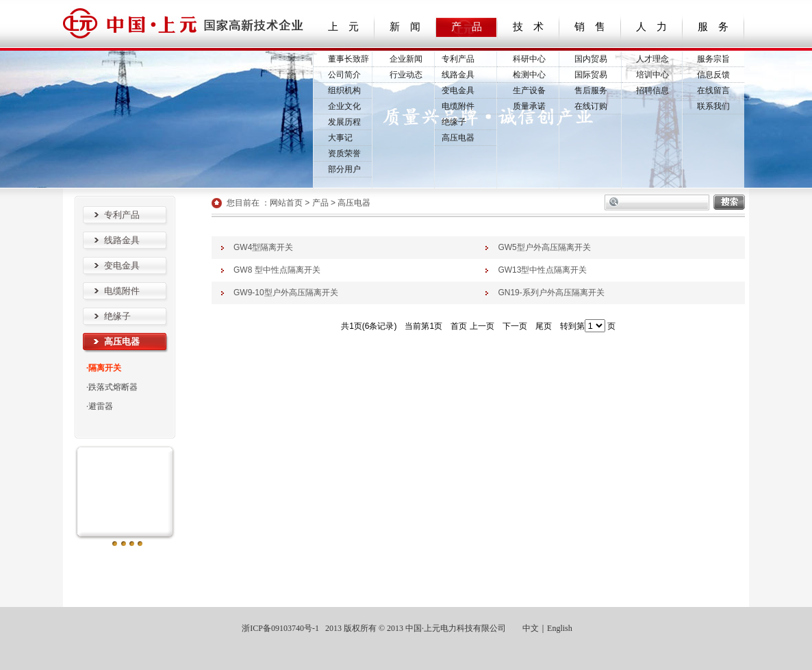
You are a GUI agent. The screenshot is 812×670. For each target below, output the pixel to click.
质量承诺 (529, 106)
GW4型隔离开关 (263, 247)
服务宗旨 (713, 59)
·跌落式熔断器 (112, 387)
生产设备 (529, 90)
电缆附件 (458, 106)
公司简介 (344, 75)
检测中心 (529, 75)
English (560, 628)
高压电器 (458, 138)
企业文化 (344, 106)
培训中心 (652, 75)
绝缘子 (454, 122)
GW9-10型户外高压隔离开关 (286, 293)
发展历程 (344, 122)
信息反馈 (713, 75)
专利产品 (458, 59)
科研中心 (529, 59)
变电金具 (458, 90)
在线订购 (591, 106)
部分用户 (344, 169)
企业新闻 (406, 59)
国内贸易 (591, 59)
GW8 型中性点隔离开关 (277, 270)
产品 (320, 203)
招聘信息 (652, 90)
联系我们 (713, 106)
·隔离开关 (104, 368)
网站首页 (286, 203)
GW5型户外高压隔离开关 (544, 247)
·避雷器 (100, 406)
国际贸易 (591, 75)
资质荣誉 (344, 153)
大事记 (340, 138)
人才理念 (652, 59)
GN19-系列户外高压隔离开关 (551, 293)
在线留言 (713, 90)
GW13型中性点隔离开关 (542, 270)
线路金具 (458, 75)
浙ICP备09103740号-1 (279, 628)
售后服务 (591, 90)
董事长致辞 (348, 59)
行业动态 (406, 75)
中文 (531, 628)
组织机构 (344, 90)
